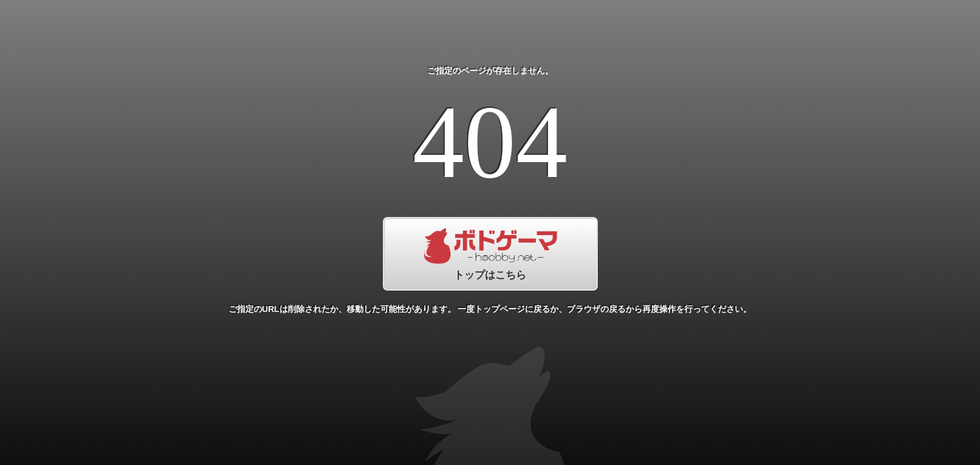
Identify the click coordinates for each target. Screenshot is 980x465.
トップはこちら (490, 254)
